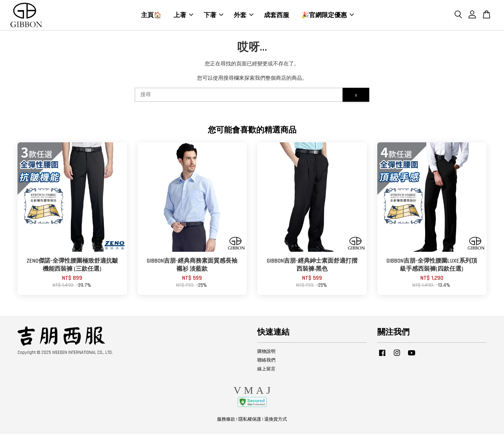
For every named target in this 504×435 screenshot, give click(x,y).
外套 (244, 15)
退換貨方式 (276, 420)
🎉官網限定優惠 (328, 15)
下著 (213, 15)
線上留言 (266, 370)
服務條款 (226, 420)
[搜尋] (239, 96)
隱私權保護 (250, 420)
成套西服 (276, 15)
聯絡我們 (266, 361)
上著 (183, 15)
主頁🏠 (151, 15)
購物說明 (266, 352)
